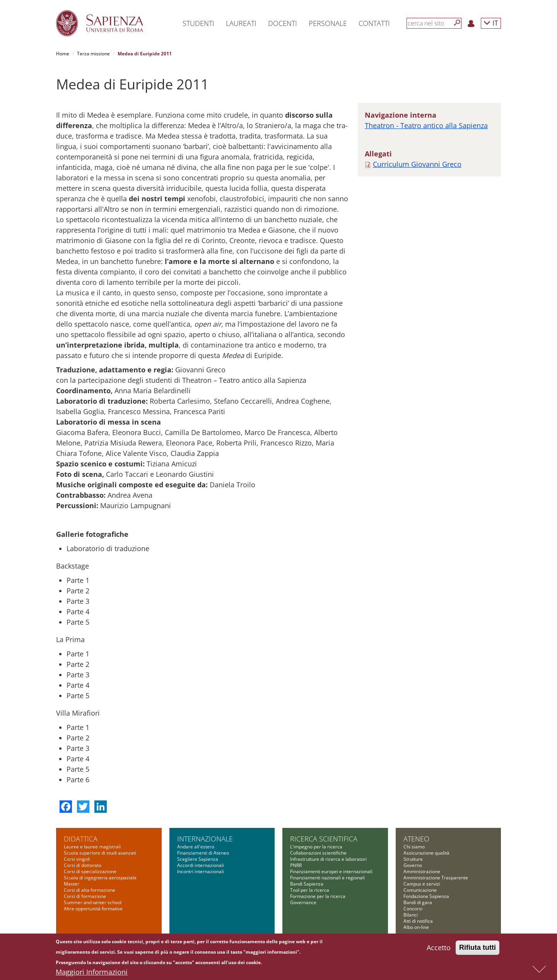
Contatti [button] (374, 23)
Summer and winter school (93, 902)
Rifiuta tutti (478, 947)
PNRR (296, 865)
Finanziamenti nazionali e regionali (327, 878)
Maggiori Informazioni (92, 972)
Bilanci (411, 915)
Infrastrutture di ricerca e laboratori (328, 859)
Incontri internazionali (201, 871)
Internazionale (205, 839)
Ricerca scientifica (324, 839)
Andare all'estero (196, 847)
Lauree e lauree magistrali (92, 847)
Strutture (413, 859)
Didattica (81, 839)
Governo (413, 865)
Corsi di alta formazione (90, 890)
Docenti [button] (283, 23)
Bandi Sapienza (307, 884)
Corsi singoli (77, 859)
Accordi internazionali (201, 865)
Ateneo (416, 839)
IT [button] (491, 23)
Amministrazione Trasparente (436, 878)
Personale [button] (328, 23)
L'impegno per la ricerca (316, 847)
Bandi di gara (418, 902)
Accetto (439, 947)
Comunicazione (420, 890)
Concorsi (413, 909)
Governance (303, 902)
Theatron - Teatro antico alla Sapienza (426, 125)
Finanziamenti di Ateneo (203, 853)
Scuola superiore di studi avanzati (100, 853)
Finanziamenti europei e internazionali (331, 871)
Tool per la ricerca (310, 890)
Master (72, 884)
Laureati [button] (241, 23)
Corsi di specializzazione (90, 871)
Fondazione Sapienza (426, 896)
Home (63, 54)
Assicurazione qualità (426, 853)
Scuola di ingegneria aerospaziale (100, 878)
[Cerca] (457, 23)
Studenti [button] (198, 23)
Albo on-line (416, 927)
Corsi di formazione (85, 896)
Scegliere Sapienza (198, 859)
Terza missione (93, 54)
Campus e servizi (422, 884)
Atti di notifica (418, 921)
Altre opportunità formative (93, 909)
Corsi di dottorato (83, 865)
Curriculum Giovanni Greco (417, 164)
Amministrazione (422, 871)
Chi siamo (414, 847)
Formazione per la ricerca (318, 896)
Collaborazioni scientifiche (318, 853)
